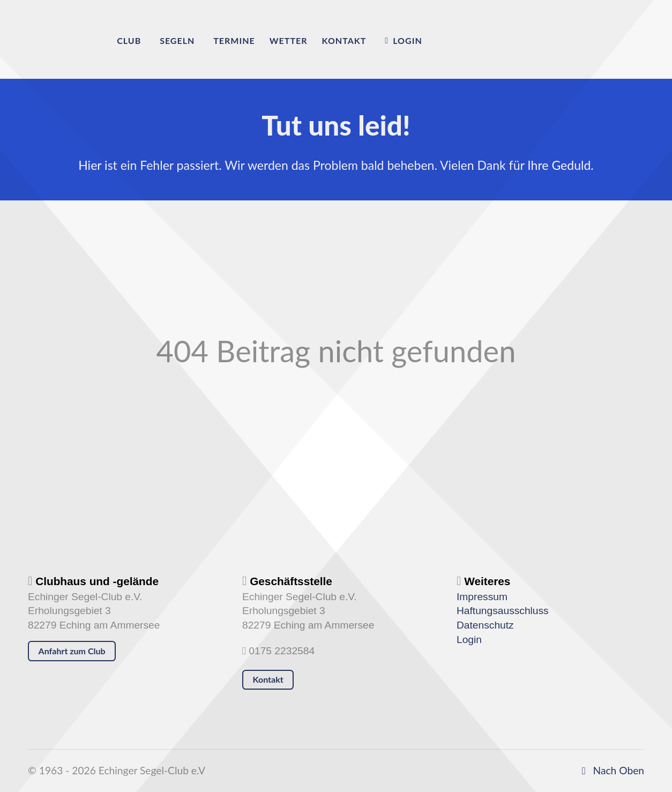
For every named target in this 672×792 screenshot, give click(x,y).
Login (469, 640)
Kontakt (268, 679)
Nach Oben (611, 770)
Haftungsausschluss (503, 611)
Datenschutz (485, 625)
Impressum (482, 597)
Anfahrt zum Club (72, 651)
